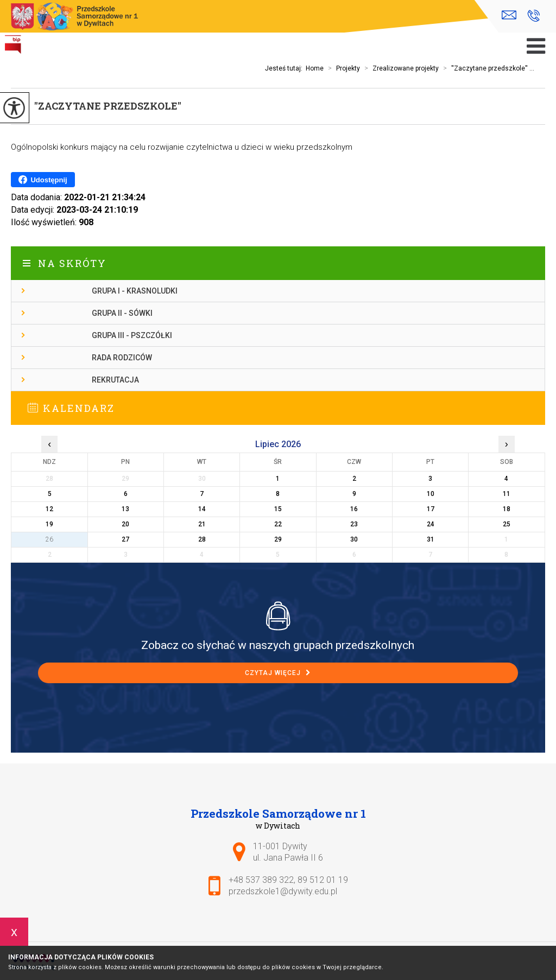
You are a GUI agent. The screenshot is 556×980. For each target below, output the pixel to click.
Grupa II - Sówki (122, 313)
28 (202, 539)
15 (278, 509)
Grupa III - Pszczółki (132, 335)
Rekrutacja (115, 380)
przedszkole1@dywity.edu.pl (509, 15)
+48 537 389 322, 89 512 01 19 (533, 16)
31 (431, 539)
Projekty (342, 68)
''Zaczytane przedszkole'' (108, 106)
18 (507, 509)
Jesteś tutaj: (285, 68)
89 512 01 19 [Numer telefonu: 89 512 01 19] (323, 880)
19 (49, 524)
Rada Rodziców (122, 358)
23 (354, 524)
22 (278, 524)
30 (354, 539)
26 (49, 539)
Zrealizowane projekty (399, 68)
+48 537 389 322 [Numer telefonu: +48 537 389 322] (261, 880)
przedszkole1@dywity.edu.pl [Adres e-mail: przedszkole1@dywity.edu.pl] (283, 891)
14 (202, 509)
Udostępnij (43, 180)
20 (125, 524)
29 (278, 539)
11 (507, 494)
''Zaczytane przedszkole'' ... (486, 68)
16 (354, 509)
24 (431, 524)
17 (431, 509)
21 (202, 524)
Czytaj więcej (278, 673)
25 (507, 524)
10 (431, 494)
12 (49, 509)
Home (315, 68)
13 (125, 509)
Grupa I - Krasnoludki (135, 291)
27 (125, 539)
